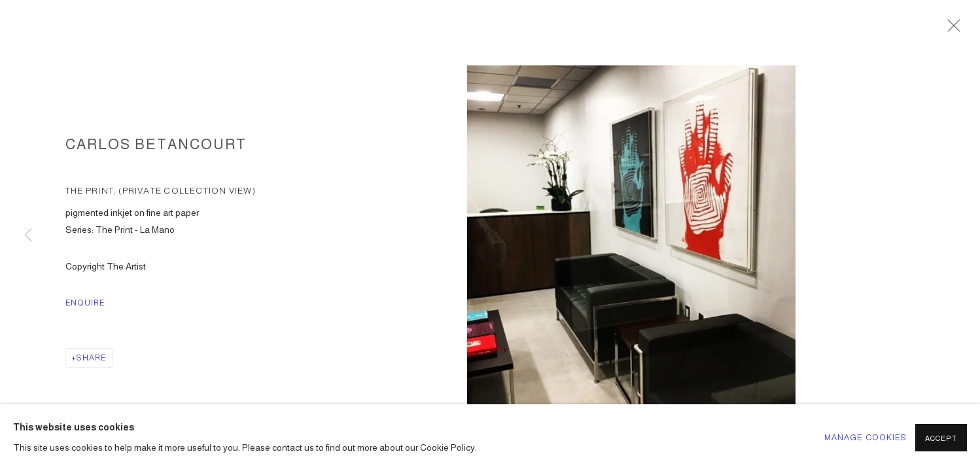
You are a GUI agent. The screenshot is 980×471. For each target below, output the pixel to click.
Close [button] (951, 29)
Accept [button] (941, 438)
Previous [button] (28, 235)
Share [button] (91, 358)
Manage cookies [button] (866, 438)
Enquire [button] (85, 303)
